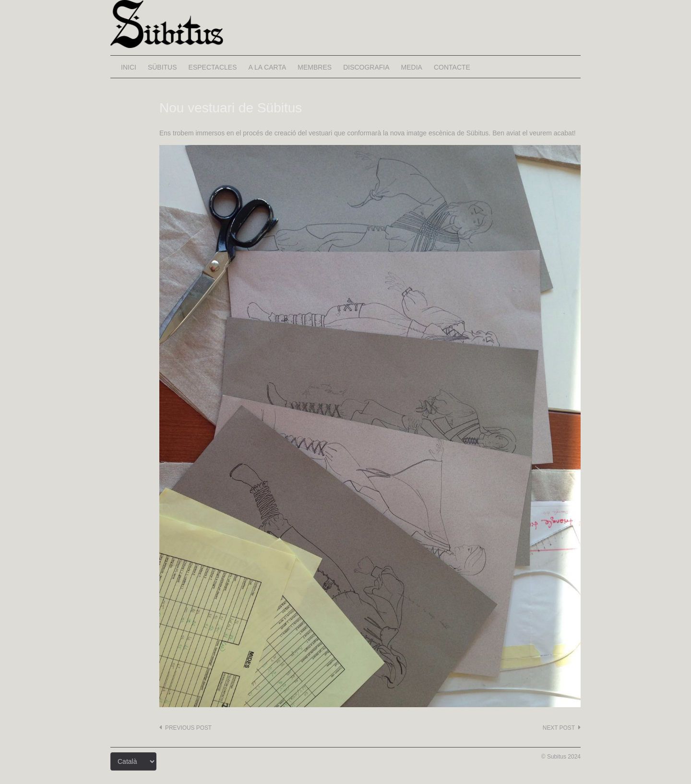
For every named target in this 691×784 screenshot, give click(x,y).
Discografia (366, 67)
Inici (129, 67)
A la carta (267, 67)
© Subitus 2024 (561, 757)
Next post (559, 728)
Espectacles (213, 67)
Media (412, 67)
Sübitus (162, 67)
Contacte (452, 67)
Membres (315, 67)
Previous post (188, 728)
